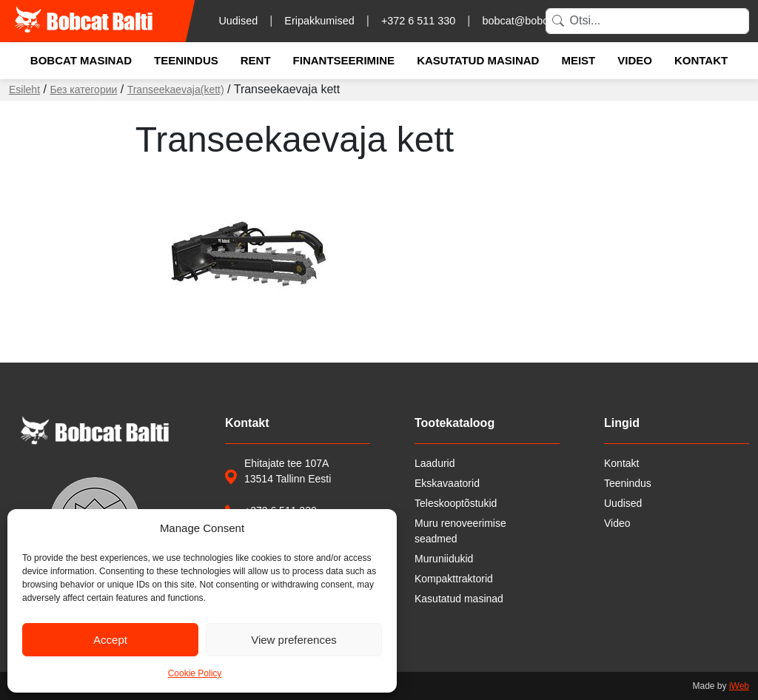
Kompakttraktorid (454, 579)
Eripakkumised (319, 21)
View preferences (294, 640)
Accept (110, 640)
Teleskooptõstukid (456, 503)
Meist (578, 60)
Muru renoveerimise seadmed (460, 531)
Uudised (238, 21)
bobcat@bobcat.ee (527, 21)
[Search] (647, 21)
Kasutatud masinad (478, 60)
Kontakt (701, 60)
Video (635, 60)
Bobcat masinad (81, 60)
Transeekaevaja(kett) (176, 90)
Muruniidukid (444, 559)
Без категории (83, 90)
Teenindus (186, 60)
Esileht (24, 90)
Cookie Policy (195, 673)
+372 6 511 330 (418, 21)
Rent (256, 60)
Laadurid (435, 463)
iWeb (739, 686)
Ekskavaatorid (447, 483)
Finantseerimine (344, 60)
